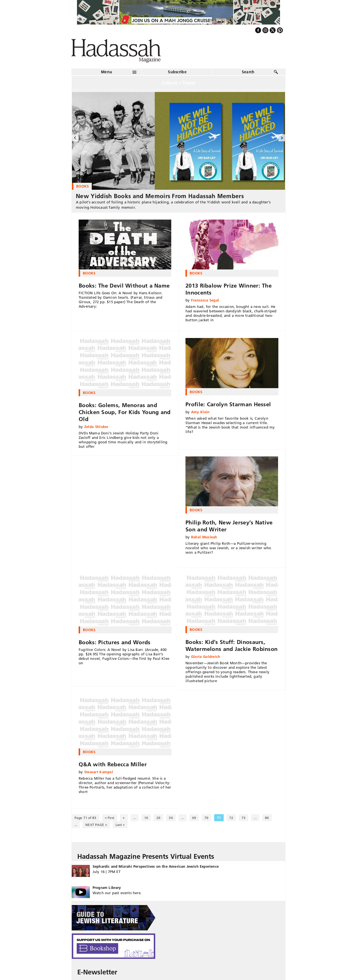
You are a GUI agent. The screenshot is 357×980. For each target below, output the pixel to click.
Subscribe (177, 72)
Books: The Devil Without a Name (124, 286)
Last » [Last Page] (120, 825)
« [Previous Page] (124, 818)
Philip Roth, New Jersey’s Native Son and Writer (229, 526)
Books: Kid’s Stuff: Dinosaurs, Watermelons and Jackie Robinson (231, 645)
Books (89, 273)
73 (243, 818)
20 (158, 818)
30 (171, 818)
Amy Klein (200, 412)
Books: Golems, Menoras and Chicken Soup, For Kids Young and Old (125, 412)
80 (267, 818)
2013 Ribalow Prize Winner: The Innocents (229, 289)
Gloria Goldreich (206, 656)
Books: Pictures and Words (115, 642)
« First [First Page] (110, 818)
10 (146, 818)
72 (231, 818)
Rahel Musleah (204, 537)
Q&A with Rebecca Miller (113, 764)
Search (248, 72)
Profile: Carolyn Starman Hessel (228, 404)
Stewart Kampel (99, 772)
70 (206, 818)
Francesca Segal (205, 300)
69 (194, 818)
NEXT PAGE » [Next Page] (96, 825)
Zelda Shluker (96, 427)
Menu (107, 72)
